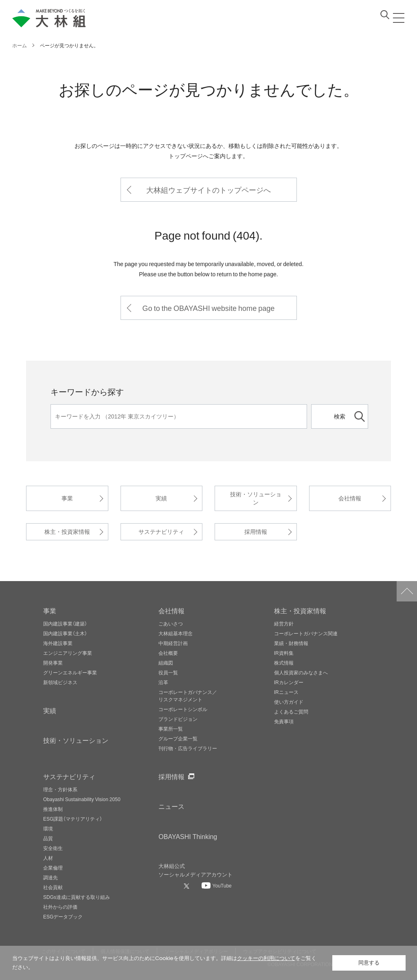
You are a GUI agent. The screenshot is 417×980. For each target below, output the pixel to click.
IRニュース (286, 692)
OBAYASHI (188, 836)
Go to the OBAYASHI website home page (209, 308)
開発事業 (53, 663)
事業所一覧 (171, 729)
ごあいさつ (171, 623)
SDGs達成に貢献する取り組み (77, 897)
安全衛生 (53, 848)
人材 (48, 858)
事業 (67, 498)
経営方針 (284, 623)
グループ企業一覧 (178, 738)
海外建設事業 (58, 643)
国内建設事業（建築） (65, 623)
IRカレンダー (289, 682)
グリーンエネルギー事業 (70, 672)
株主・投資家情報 (67, 532)
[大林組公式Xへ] (187, 886)
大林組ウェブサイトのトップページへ (208, 190)
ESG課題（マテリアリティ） (73, 819)
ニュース (171, 806)
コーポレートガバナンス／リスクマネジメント (188, 696)
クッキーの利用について (266, 958)
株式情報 (284, 663)
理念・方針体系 (60, 789)
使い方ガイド (289, 702)
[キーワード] (179, 416)
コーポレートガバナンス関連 (306, 633)
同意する (369, 963)
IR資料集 (284, 653)
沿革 (163, 682)
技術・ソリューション (256, 498)
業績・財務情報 (291, 643)
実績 (161, 498)
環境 (48, 828)
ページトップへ (407, 591)
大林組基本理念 (176, 633)
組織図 (166, 663)
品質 (48, 838)
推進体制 (53, 809)
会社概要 (168, 653)
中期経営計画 (173, 643)
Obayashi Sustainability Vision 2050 (82, 799)
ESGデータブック (63, 916)
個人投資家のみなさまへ (301, 672)
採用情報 (256, 532)
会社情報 (350, 498)
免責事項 (284, 721)
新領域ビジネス (60, 682)
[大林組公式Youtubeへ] (217, 885)
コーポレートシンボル (183, 709)
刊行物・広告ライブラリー (188, 748)
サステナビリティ (161, 532)
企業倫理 (53, 868)
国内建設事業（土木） (65, 633)
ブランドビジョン (178, 719)
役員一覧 (168, 672)
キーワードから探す (87, 391)
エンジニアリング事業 (68, 653)
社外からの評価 (60, 907)
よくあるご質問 (291, 711)
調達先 (50, 877)
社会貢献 (53, 887)
